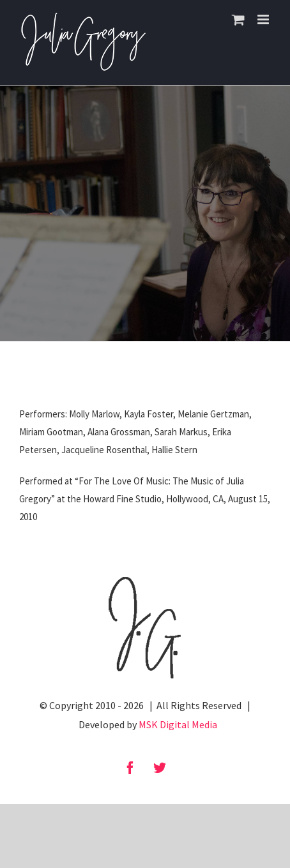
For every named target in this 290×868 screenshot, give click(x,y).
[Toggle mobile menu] (264, 19)
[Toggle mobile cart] (238, 19)
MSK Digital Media (178, 724)
